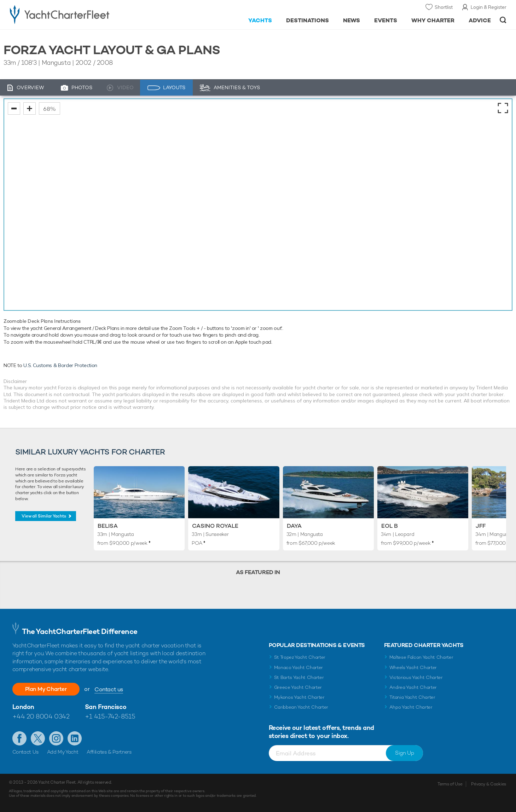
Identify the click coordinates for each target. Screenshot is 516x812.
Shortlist (444, 7)
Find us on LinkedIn (75, 738)
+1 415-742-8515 (110, 716)
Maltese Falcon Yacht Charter (421, 657)
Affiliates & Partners (109, 752)
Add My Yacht (63, 752)
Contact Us (26, 752)
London (23, 707)
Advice (480, 20)
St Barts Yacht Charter (299, 677)
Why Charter (433, 20)
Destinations (308, 20)
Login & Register (489, 7)
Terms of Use (450, 784)
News (352, 20)
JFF (481, 526)
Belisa (108, 526)
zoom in (30, 108)
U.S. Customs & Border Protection (60, 365)
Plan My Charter (46, 689)
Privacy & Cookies (489, 784)
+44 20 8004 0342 (41, 716)
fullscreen (503, 108)
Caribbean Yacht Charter (301, 707)
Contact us (109, 689)
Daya (294, 526)
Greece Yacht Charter (298, 687)
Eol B (390, 526)
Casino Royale (215, 526)
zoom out (14, 108)
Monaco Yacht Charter (299, 667)
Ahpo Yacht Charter (411, 707)
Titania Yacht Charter (412, 697)
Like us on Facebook (19, 738)
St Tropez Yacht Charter (300, 657)
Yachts (260, 20)
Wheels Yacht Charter (413, 667)
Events (386, 20)
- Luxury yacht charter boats (82, 14)
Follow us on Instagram (56, 738)
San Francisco (106, 707)
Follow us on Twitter (38, 738)
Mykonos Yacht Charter (299, 697)
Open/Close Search (503, 20)
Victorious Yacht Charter (416, 677)
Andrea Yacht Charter (413, 687)
